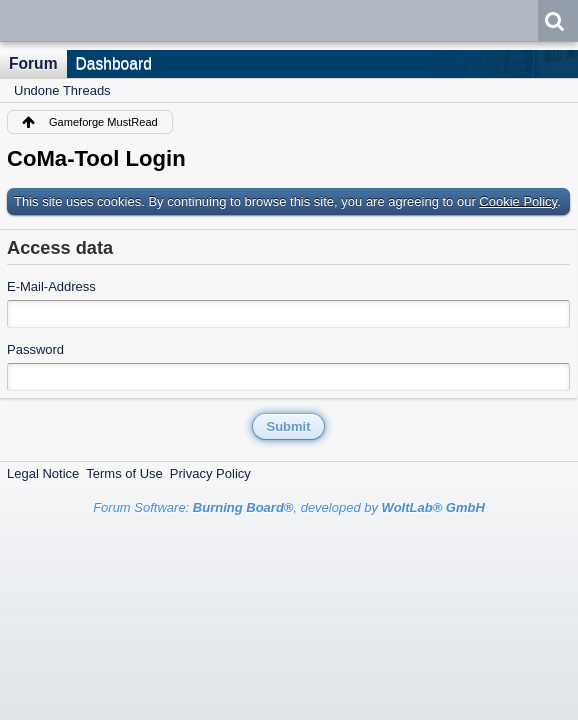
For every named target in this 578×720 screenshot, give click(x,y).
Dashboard (114, 63)
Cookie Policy (518, 201)
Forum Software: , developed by (289, 507)
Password (35, 349)
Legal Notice (43, 473)
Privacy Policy (210, 473)
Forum (33, 63)
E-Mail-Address (51, 286)
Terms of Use (124, 473)
